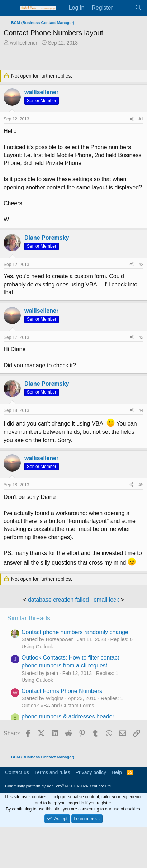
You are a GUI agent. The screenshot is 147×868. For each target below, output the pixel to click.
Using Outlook (37, 647)
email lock (106, 600)
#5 (141, 485)
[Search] (138, 8)
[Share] (132, 119)
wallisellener (24, 43)
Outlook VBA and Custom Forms (58, 706)
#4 (141, 410)
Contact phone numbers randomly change (75, 632)
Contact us (17, 772)
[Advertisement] (75, 59)
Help (117, 772)
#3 (141, 337)
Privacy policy (91, 772)
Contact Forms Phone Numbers (62, 691)
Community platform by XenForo (58, 786)
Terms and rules (52, 772)
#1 (141, 119)
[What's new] (124, 8)
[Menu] (10, 8)
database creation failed (58, 600)
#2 (141, 265)
